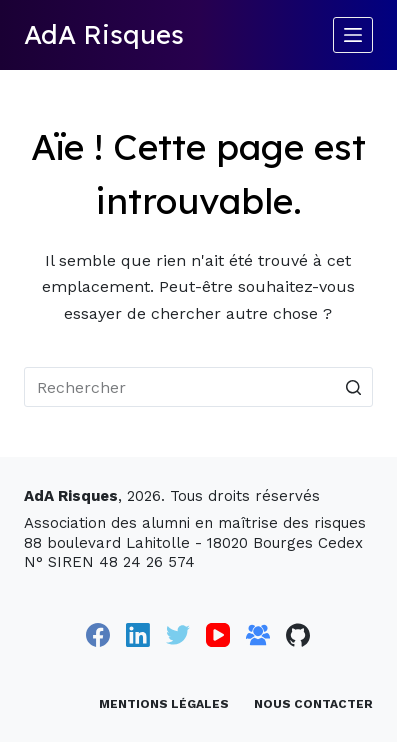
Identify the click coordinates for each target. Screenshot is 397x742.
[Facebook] (98, 635)
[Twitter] (178, 635)
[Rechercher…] (198, 387)
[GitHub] (298, 635)
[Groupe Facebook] (258, 635)
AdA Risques (104, 34)
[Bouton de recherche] (353, 387)
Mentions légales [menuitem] (164, 704)
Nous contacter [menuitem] (313, 704)
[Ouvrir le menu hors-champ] (353, 35)
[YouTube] (218, 635)
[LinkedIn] (138, 635)
